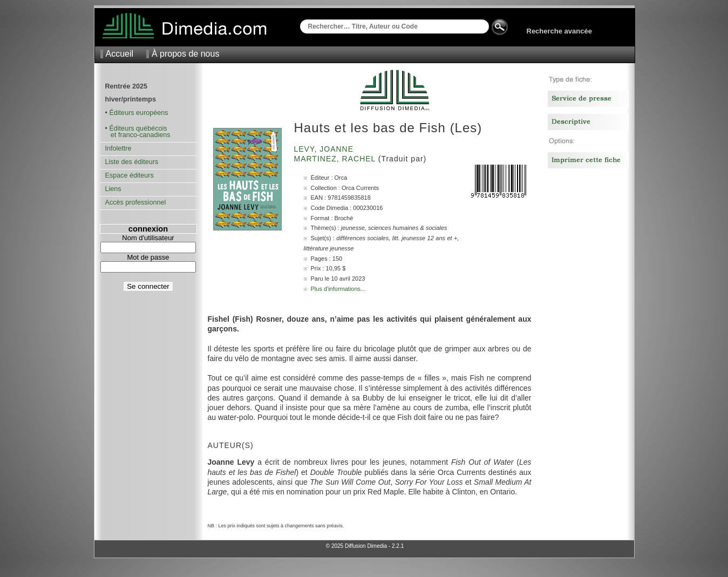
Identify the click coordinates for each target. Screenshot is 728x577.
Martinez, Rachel (336, 159)
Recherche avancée (559, 31)
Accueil (120, 54)
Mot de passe (148, 257)
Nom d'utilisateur (148, 238)
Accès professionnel (136, 202)
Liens (113, 189)
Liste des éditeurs (132, 162)
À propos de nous (185, 54)
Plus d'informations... (338, 289)
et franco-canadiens (138, 135)
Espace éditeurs (130, 175)
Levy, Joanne (325, 149)
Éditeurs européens (138, 113)
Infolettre (118, 148)
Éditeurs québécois (138, 128)
